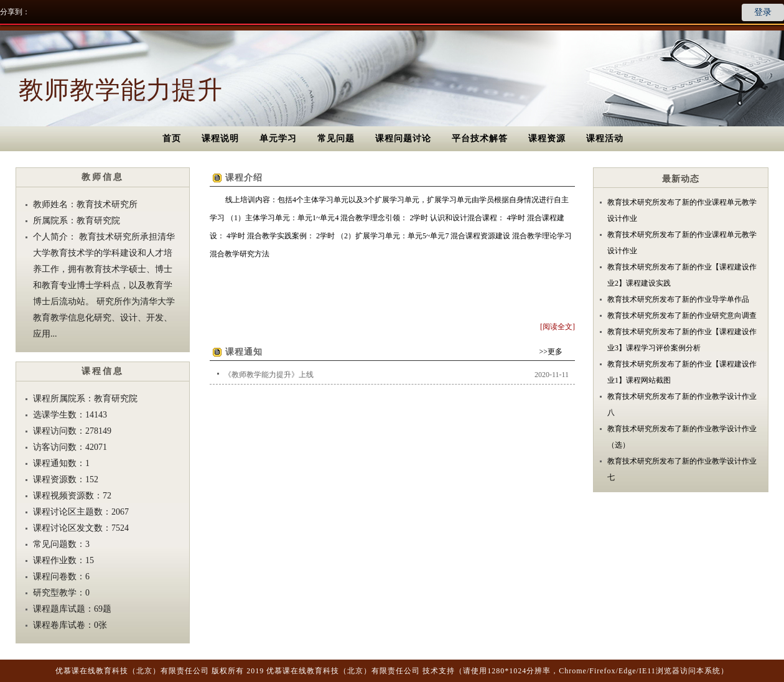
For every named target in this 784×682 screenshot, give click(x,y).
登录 (763, 12)
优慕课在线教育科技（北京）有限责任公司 (132, 671)
